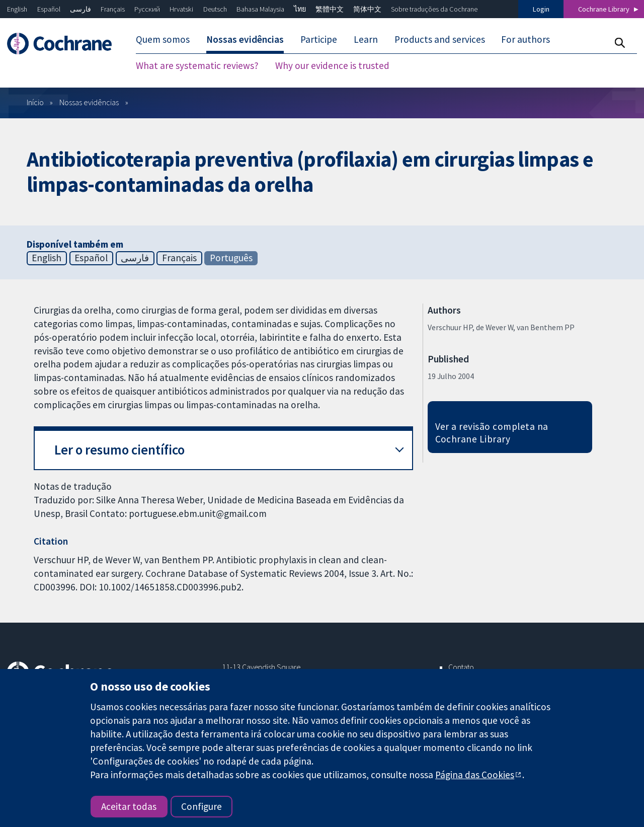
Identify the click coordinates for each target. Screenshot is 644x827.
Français (113, 9)
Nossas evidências (89, 102)
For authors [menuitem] (526, 39)
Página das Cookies (475, 775)
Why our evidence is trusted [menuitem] (332, 65)
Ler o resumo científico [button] (119, 450)
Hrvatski (181, 9)
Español (49, 9)
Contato (461, 667)
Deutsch (215, 9)
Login (541, 9)
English (17, 9)
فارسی (80, 9)
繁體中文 (330, 9)
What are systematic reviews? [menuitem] (197, 65)
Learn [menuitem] (366, 39)
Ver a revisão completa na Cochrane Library (492, 433)
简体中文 (367, 9)
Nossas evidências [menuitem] (245, 39)
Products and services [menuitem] (440, 39)
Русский (147, 9)
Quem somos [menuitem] (163, 39)
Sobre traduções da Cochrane (434, 9)
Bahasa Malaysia (260, 9)
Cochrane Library (604, 9)
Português (231, 258)
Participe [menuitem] (319, 39)
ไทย (300, 9)
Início (35, 102)
